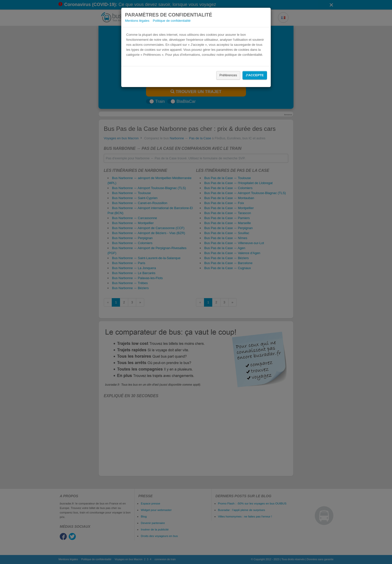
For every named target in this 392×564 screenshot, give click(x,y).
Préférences (228, 75)
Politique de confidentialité (172, 21)
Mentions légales (137, 21)
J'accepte (255, 75)
